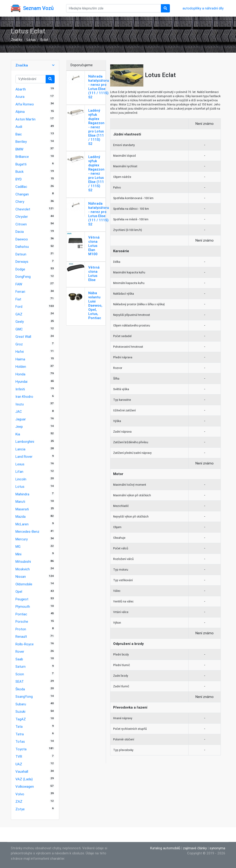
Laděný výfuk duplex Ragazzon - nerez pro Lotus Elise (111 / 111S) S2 (96, 127)
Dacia (20, 232)
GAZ (19, 314)
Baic (19, 134)
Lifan (19, 471)
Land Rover (24, 456)
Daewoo (22, 239)
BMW (19, 149)
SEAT (20, 681)
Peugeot (22, 599)
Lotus (31, 40)
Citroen (21, 224)
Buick (19, 172)
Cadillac (21, 187)
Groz (19, 344)
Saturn (21, 666)
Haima (20, 359)
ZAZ (19, 801)
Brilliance (22, 157)
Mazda (21, 516)
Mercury (22, 539)
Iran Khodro (24, 397)
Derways (22, 262)
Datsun (21, 254)
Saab (19, 659)
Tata (19, 726)
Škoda (20, 689)
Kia (18, 434)
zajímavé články (195, 848)
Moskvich (23, 569)
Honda (20, 374)
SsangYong (24, 696)
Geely (20, 322)
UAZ (19, 764)
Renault (21, 636)
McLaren (22, 524)
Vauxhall (22, 771)
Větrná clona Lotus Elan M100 (94, 246)
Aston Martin (25, 119)
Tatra (20, 734)
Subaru (21, 704)
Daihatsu (22, 247)
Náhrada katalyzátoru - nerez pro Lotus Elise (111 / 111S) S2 (99, 87)
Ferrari (20, 292)
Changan (22, 194)
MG (18, 546)
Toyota (21, 749)
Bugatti (21, 164)
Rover (20, 651)
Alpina (20, 112)
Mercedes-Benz (27, 531)
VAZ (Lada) (24, 779)
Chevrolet (23, 209)
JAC (19, 412)
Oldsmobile (24, 584)
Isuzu (20, 404)
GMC (19, 329)
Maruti (20, 501)
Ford (19, 307)
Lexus (20, 464)
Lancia (20, 449)
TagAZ (21, 719)
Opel (19, 591)
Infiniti (20, 389)
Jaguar (21, 419)
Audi (19, 127)
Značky (16, 40)
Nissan (21, 576)
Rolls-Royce (25, 644)
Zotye (20, 809)
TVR (19, 756)
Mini (18, 554)
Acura (20, 97)
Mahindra (22, 494)
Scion (20, 674)
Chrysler (22, 217)
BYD (19, 179)
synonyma (217, 848)
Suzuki (20, 711)
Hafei (20, 352)
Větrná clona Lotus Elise (94, 274)
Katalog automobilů (165, 848)
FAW (19, 284)
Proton (21, 629)
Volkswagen (25, 786)
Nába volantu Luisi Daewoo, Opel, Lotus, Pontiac (95, 305)
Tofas (20, 741)
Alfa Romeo (25, 104)
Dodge (20, 269)
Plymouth (23, 606)
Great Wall (23, 337)
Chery (20, 202)
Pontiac (21, 614)
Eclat (44, 40)
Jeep (19, 427)
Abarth (21, 89)
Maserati (22, 509)
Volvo (20, 794)
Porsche (22, 621)
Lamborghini (25, 441)
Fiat (18, 299)
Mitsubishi (23, 561)
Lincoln (21, 479)
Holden (21, 367)
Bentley (21, 142)
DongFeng (23, 277)
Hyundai (21, 382)
